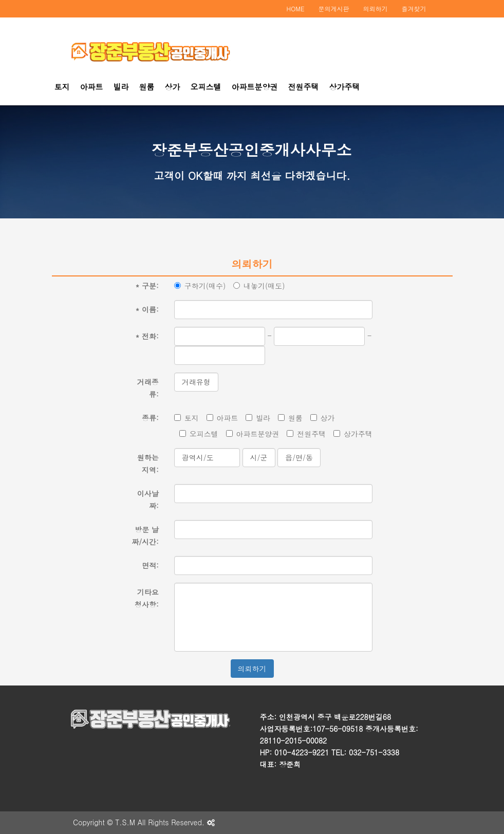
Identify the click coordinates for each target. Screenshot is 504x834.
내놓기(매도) (259, 286)
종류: (150, 418)
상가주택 (345, 87)
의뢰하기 (376, 8)
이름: (147, 309)
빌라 (121, 87)
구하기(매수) (200, 286)
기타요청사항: (147, 598)
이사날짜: (148, 499)
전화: (147, 336)
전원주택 (304, 87)
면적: (150, 565)
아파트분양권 (255, 87)
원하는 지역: (148, 464)
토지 (62, 87)
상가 (173, 87)
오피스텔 (206, 87)
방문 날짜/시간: (145, 535)
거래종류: (148, 388)
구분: (147, 286)
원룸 (147, 87)
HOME (296, 8)
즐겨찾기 (414, 8)
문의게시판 (334, 8)
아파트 (92, 87)
